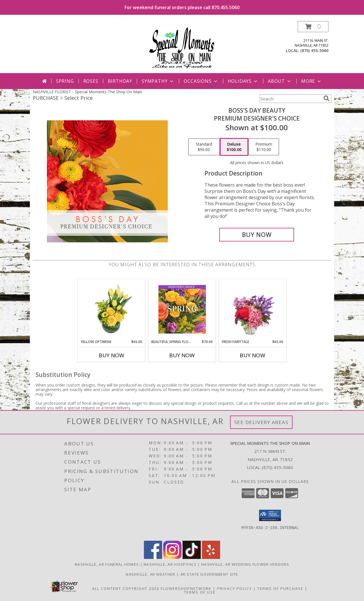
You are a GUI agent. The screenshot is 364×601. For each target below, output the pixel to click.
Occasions (201, 81)
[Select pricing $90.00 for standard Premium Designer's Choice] (204, 147)
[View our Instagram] (172, 557)
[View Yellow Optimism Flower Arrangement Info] (112, 309)
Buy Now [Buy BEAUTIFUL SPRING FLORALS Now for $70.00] (182, 355)
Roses (91, 81)
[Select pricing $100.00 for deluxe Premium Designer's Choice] (234, 147)
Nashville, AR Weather (150, 574)
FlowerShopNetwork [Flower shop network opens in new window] (186, 588)
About (280, 81)
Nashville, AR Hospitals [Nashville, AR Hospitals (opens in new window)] (170, 564)
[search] (326, 98)
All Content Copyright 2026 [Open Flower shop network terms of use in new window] (126, 588)
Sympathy (158, 81)
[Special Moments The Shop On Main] (182, 47)
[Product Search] (290, 99)
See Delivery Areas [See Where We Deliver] (261, 422)
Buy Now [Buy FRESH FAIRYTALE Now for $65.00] (253, 355)
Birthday (120, 81)
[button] (313, 27)
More (312, 81)
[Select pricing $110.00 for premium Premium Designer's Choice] (264, 147)
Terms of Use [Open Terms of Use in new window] (200, 592)
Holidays (243, 81)
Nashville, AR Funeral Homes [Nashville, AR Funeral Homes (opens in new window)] (107, 564)
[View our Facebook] (153, 557)
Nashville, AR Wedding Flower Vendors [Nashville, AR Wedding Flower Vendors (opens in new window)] (245, 564)
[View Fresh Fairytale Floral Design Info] (253, 309)
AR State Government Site (209, 574)
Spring (65, 81)
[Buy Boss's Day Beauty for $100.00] (257, 235)
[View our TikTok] (192, 557)
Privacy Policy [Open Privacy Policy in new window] (234, 588)
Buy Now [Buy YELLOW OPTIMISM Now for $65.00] (111, 355)
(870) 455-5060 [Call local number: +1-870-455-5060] (314, 50)
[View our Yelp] (211, 557)
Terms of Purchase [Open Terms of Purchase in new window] (280, 588)
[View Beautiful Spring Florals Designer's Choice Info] (182, 309)
